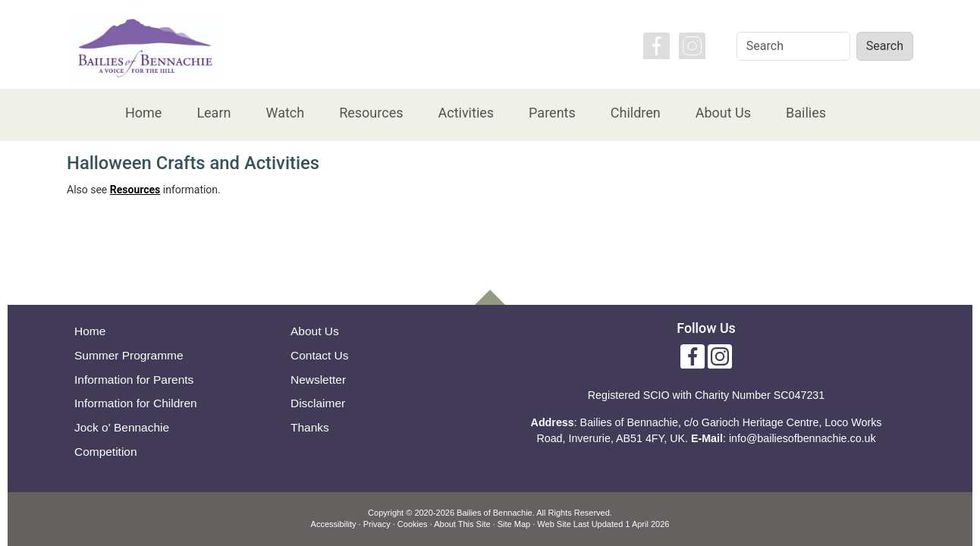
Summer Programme (129, 355)
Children (636, 113)
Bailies (806, 113)
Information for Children (136, 403)
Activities (466, 113)
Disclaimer (318, 403)
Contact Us (320, 355)
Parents (552, 113)
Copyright (386, 513)
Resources (371, 113)
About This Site (462, 524)
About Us (723, 113)
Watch (285, 113)
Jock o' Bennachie (122, 427)
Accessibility (334, 524)
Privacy (377, 524)
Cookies (413, 524)
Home (143, 113)
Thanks (310, 427)
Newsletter (318, 380)
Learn (214, 113)
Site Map (514, 524)
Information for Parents (134, 380)
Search (885, 46)
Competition (106, 452)
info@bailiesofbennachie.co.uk (803, 438)
